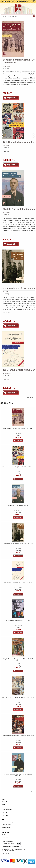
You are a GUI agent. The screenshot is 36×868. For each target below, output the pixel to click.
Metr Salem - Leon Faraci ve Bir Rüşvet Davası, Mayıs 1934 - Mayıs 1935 (18, 775)
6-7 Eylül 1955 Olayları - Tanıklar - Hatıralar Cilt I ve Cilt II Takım (18, 697)
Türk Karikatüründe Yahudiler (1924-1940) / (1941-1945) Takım (18, 467)
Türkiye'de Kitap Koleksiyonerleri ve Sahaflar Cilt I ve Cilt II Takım (18, 736)
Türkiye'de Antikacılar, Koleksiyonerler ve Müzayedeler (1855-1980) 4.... (18, 660)
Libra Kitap (6, 68)
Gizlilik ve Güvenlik (7, 825)
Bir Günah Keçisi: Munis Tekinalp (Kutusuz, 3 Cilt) (18, 621)
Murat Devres (6, 212)
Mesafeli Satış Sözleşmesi (9, 822)
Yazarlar (4, 807)
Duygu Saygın (7, 66)
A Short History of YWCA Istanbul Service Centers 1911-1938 (18, 544)
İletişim (4, 834)
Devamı (27, 84)
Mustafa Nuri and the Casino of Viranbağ (18, 505)
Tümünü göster (31, 398)
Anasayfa (4, 802)
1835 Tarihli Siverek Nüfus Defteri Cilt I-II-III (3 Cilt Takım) (18, 582)
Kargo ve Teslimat (6, 827)
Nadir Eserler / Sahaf (7, 810)
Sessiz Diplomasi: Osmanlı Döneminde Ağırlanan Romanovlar (18, 429)
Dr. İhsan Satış (7, 373)
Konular (4, 804)
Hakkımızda (5, 837)
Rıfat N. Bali (6, 145)
